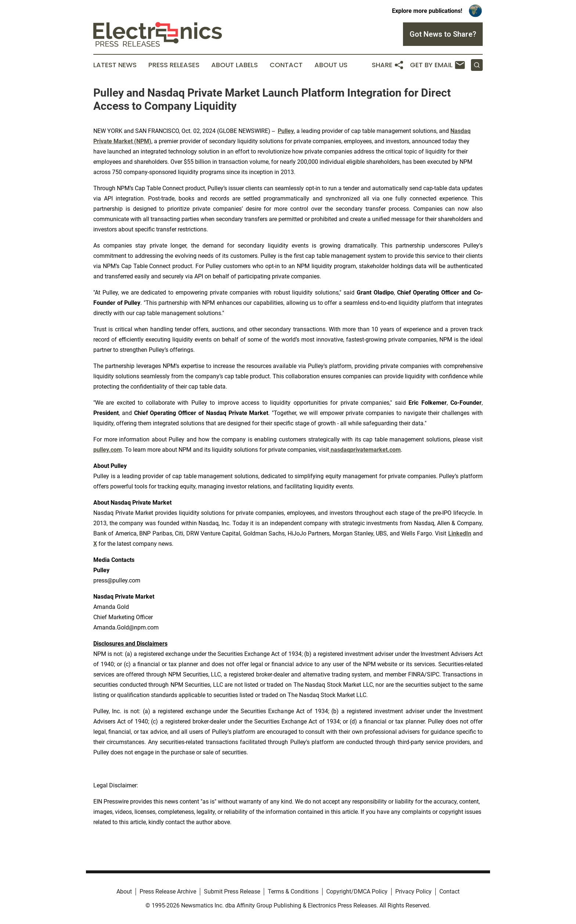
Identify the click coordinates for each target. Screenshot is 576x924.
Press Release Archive (168, 891)
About (124, 891)
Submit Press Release (232, 891)
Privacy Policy (413, 891)
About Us (331, 65)
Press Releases (174, 65)
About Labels (235, 65)
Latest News (115, 65)
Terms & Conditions (293, 891)
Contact (286, 65)
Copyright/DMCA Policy (357, 891)
